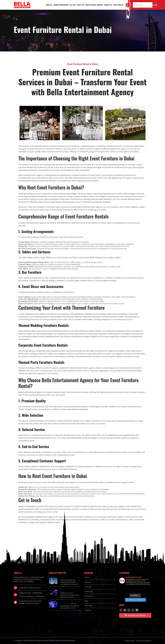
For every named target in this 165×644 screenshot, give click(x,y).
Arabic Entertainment (61, 5)
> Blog (86, 601)
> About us (88, 582)
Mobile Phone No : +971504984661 (31, 593)
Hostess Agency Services (94, 5)
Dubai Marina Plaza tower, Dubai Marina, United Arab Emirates (31, 602)
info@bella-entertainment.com (30, 588)
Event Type (81, 5)
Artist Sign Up (118, 5)
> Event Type (88, 591)
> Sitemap (87, 610)
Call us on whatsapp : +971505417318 (32, 596)
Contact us (108, 5)
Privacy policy (130, 641)
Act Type (73, 5)
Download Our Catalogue (135, 615)
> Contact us (88, 596)
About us (49, 5)
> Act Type (87, 587)
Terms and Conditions (144, 641)
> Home (87, 577)
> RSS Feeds (88, 606)
